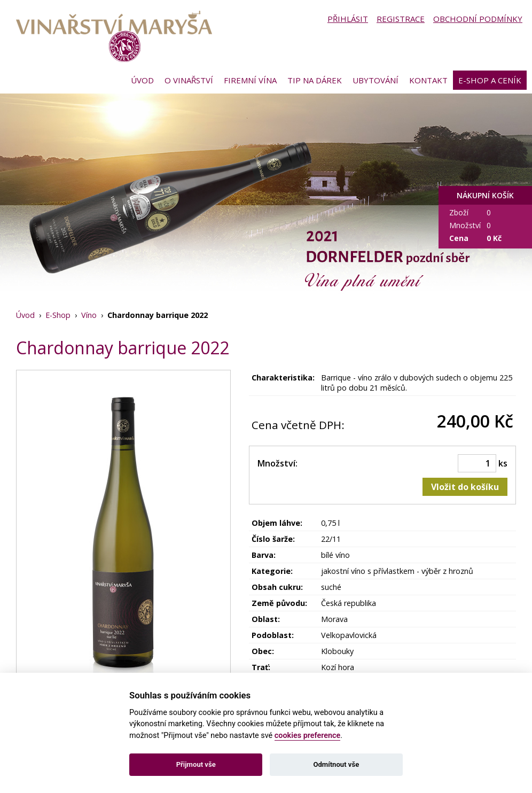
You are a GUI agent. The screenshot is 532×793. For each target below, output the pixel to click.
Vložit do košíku (465, 487)
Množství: (277, 463)
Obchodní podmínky (478, 19)
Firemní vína (250, 80)
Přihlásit (348, 19)
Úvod (142, 80)
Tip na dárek (315, 80)
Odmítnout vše (336, 764)
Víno (89, 315)
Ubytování (375, 80)
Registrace (401, 19)
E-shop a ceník (490, 80)
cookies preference (308, 736)
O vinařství (189, 80)
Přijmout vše (196, 764)
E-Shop (58, 315)
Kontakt (428, 80)
